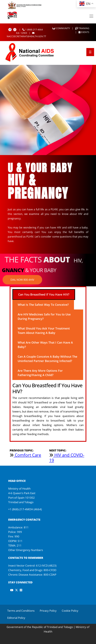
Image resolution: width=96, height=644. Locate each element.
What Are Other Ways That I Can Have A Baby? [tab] (45, 345)
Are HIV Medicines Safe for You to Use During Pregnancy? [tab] (44, 317)
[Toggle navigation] (91, 16)
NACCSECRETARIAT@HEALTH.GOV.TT (26, 35)
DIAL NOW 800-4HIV (22, 280)
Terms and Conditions (21, 611)
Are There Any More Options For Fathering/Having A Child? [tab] (40, 373)
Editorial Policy (16, 618)
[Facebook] (10, 30)
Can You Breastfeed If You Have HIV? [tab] (44, 294)
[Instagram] (15, 30)
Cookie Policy (70, 611)
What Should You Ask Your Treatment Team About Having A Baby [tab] (44, 331)
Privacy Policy (48, 611)
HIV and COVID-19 (67, 458)
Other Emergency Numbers (26, 550)
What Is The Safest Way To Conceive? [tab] (43, 305)
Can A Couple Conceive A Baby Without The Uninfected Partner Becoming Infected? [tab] (47, 359)
